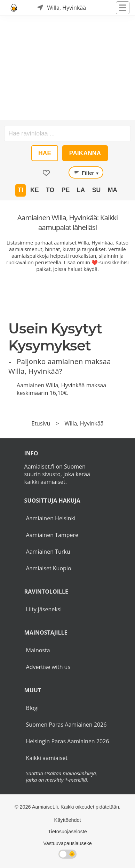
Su (96, 190)
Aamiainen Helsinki (51, 518)
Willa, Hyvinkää (84, 423)
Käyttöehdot (68, 820)
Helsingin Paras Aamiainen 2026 (68, 741)
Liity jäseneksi (44, 609)
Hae (45, 153)
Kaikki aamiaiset (47, 758)
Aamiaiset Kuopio (49, 568)
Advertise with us (48, 667)
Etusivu (41, 423)
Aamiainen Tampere (52, 535)
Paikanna (85, 153)
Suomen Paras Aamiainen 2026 (66, 725)
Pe (66, 190)
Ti (21, 190)
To (50, 190)
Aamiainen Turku (48, 552)
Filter (86, 173)
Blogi (33, 708)
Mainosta (38, 650)
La (81, 190)
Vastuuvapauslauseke (67, 843)
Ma (113, 190)
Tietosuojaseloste (67, 832)
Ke (34, 190)
